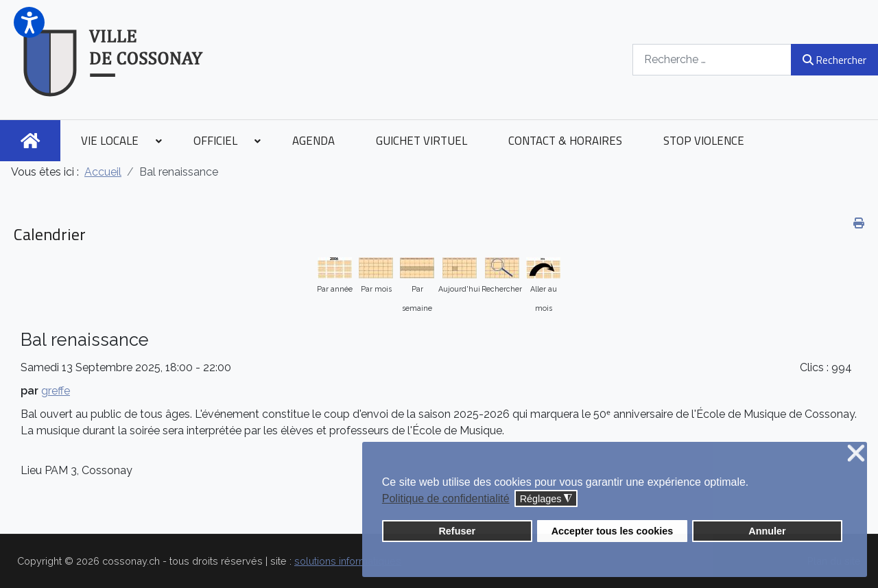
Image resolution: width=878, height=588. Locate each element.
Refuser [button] (457, 531)
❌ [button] (856, 454)
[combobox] (712, 59)
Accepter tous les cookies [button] (613, 531)
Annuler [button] (767, 531)
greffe (56, 391)
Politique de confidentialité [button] (446, 498)
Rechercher (834, 60)
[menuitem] (30, 141)
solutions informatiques (348, 561)
